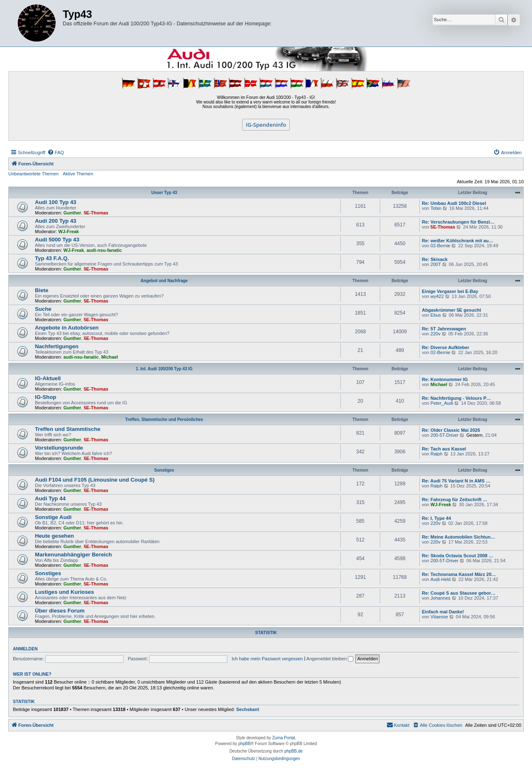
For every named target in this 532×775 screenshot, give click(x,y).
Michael (110, 357)
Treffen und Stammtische (68, 429)
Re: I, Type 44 (436, 518)
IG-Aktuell (48, 378)
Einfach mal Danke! (443, 612)
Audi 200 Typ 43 (55, 221)
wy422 (437, 296)
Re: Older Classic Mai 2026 (451, 430)
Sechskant (248, 709)
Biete (42, 290)
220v (436, 334)
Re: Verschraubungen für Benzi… (458, 222)
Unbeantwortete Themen (33, 174)
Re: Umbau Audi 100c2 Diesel (454, 203)
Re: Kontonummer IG (445, 379)
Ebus (436, 315)
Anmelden (25, 649)
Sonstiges (164, 470)
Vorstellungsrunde (59, 448)
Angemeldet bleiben (330, 659)
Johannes (441, 598)
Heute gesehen (54, 536)
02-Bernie (441, 246)
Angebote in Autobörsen (67, 328)
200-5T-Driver (445, 435)
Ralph (437, 454)
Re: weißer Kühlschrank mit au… (458, 241)
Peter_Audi (442, 403)
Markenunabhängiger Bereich (73, 555)
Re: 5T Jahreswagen (444, 329)
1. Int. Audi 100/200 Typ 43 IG (164, 369)
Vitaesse (439, 617)
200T (436, 264)
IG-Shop (46, 397)
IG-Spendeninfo (266, 125)
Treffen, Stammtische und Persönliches (164, 419)
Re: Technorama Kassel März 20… (459, 574)
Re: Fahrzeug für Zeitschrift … (455, 499)
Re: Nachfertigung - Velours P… (456, 398)
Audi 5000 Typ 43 (57, 240)
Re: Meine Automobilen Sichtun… (458, 537)
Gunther (73, 213)
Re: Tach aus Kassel (444, 449)
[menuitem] (56, 153)
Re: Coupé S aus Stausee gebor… (459, 593)
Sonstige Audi (53, 517)
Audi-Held (441, 579)
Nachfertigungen (57, 346)
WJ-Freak (69, 231)
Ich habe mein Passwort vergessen (267, 659)
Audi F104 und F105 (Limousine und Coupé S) (95, 480)
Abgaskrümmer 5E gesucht (451, 310)
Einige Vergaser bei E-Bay (450, 291)
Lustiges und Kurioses (64, 592)
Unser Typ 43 (164, 193)
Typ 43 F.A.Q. (52, 258)
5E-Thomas (96, 213)
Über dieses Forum (60, 611)
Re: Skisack (435, 259)
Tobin (436, 208)
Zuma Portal (283, 738)
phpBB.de (293, 751)
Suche (43, 309)
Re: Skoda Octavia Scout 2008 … (458, 556)
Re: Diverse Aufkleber (446, 347)
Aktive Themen (78, 174)
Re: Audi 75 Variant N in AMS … (456, 481)
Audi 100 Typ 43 (55, 202)
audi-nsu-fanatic (104, 250)
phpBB (244, 744)
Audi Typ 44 (50, 498)
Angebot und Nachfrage (164, 281)
